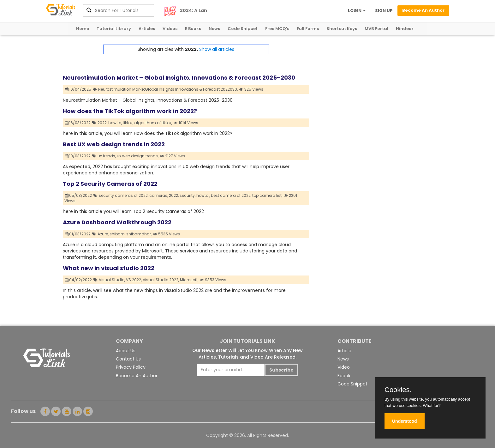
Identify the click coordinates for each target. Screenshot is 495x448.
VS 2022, (134, 280)
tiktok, (128, 123)
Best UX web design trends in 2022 (114, 144)
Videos (170, 29)
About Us (126, 351)
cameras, (159, 195)
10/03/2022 (78, 156)
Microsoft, (189, 280)
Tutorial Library (114, 29)
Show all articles (217, 49)
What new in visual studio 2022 (109, 268)
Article (344, 351)
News (214, 29)
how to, (115, 123)
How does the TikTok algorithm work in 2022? (130, 111)
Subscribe (281, 370)
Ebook (344, 376)
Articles (147, 29)
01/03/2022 (78, 234)
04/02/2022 (79, 280)
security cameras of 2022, (124, 195)
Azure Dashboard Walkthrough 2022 (117, 222)
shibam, (117, 234)
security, (188, 195)
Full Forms (308, 29)
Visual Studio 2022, (161, 280)
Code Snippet (243, 29)
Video (344, 367)
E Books (193, 29)
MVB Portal (376, 29)
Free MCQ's (277, 29)
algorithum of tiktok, (153, 123)
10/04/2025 (78, 89)
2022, (102, 123)
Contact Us (128, 359)
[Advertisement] (371, 89)
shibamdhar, (139, 234)
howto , (203, 195)
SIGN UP (384, 11)
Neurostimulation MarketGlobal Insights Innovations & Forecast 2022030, (168, 89)
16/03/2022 (78, 123)
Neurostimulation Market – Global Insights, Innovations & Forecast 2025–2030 (179, 78)
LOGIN (357, 11)
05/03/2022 (79, 195)
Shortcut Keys (342, 29)
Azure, (103, 234)
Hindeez (405, 29)
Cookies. (398, 390)
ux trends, (107, 156)
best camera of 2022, (231, 195)
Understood (405, 421)
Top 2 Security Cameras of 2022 (110, 184)
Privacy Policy (131, 367)
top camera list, (267, 195)
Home (83, 29)
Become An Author (137, 376)
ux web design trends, (138, 156)
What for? (432, 406)
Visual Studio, (112, 280)
